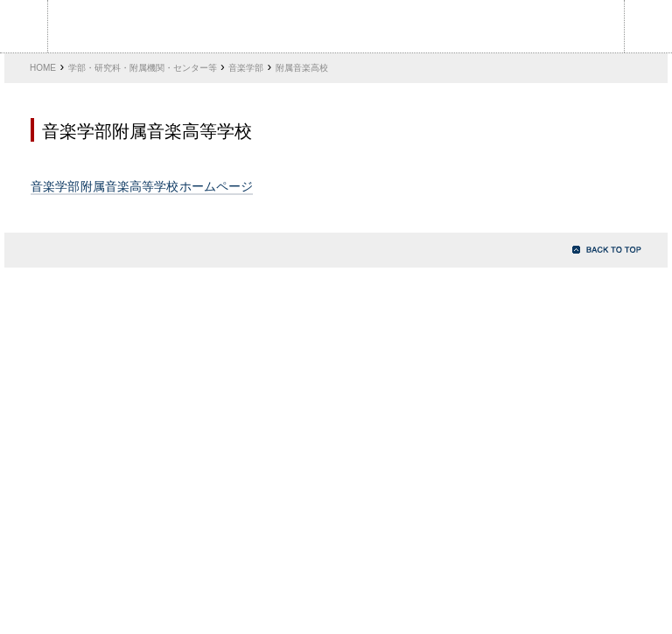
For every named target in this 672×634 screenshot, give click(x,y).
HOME (43, 68)
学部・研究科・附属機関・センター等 (143, 68)
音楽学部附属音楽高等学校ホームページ (142, 187)
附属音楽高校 (302, 68)
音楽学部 (246, 68)
